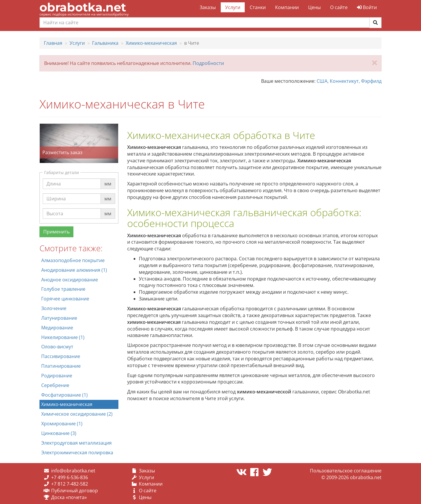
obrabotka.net (83, 7)
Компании (287, 7)
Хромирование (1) (62, 424)
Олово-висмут (57, 347)
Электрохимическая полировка (77, 453)
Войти (367, 7)
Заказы (208, 7)
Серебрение (55, 385)
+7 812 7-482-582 (70, 484)
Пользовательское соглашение (346, 471)
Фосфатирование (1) (64, 395)
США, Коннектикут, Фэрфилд (349, 81)
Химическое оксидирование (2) (77, 414)
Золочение (54, 308)
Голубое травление (63, 289)
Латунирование (59, 318)
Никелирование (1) (63, 337)
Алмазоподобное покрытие (73, 260)
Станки (258, 7)
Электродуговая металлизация (76, 443)
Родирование (57, 376)
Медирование (57, 328)
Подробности (208, 63)
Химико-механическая (67, 404)
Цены (314, 7)
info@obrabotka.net (73, 471)
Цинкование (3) (59, 433)
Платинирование (61, 366)
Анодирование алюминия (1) (74, 270)
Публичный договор (75, 491)
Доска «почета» (69, 497)
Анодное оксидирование (70, 280)
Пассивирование (61, 356)
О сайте (339, 7)
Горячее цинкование (65, 299)
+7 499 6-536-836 (70, 477)
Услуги (233, 7)
